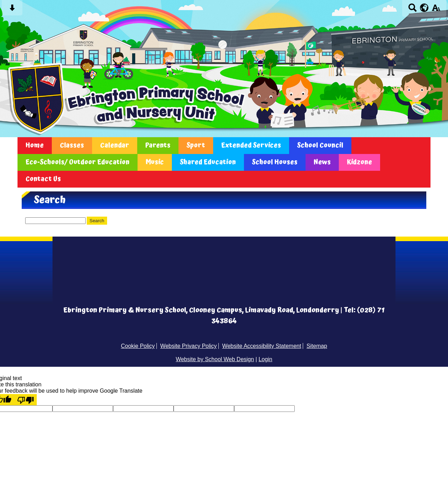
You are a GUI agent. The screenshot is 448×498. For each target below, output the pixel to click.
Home (35, 146)
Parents (158, 146)
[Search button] (412, 10)
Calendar (115, 146)
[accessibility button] (436, 10)
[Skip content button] (12, 10)
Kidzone (359, 162)
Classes (72, 146)
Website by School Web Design (215, 359)
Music (155, 162)
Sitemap (317, 346)
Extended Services (251, 146)
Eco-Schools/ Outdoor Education (78, 162)
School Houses (275, 162)
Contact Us (43, 179)
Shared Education (208, 162)
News (322, 162)
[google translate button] (424, 8)
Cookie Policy (138, 346)
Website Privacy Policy (189, 346)
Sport (196, 146)
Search (97, 221)
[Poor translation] (26, 400)
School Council (320, 146)
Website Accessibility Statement (262, 346)
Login (265, 359)
